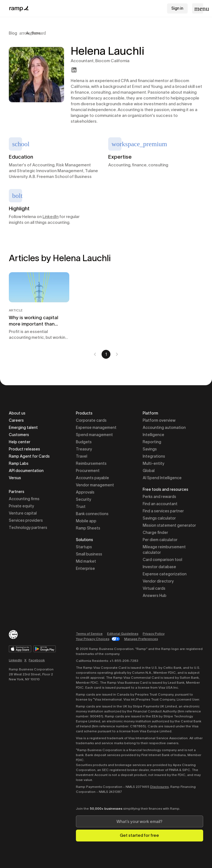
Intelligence (153, 435)
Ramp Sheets (88, 528)
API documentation (26, 471)
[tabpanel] (106, 315)
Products (84, 414)
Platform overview (159, 420)
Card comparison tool (162, 560)
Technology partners (28, 528)
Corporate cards (91, 420)
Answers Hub (155, 596)
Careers (16, 420)
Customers (19, 435)
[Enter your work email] (140, 821)
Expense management (96, 428)
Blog (13, 33)
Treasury (84, 449)
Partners (17, 492)
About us (17, 413)
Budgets (84, 442)
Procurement (88, 471)
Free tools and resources (165, 490)
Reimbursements (91, 463)
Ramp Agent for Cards (29, 456)
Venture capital (23, 513)
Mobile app (86, 521)
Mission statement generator (169, 525)
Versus (15, 478)
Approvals (85, 492)
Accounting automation (164, 428)
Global (149, 471)
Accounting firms (24, 499)
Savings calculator (159, 518)
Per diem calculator (160, 540)
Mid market (86, 561)
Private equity (21, 506)
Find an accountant (160, 504)
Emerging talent (23, 428)
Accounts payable (92, 478)
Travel (82, 456)
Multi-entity (153, 463)
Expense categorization (165, 574)
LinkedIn (51, 217)
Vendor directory (158, 581)
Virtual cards (154, 588)
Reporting (152, 442)
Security (84, 499)
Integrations (154, 456)
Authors (33, 33)
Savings (150, 449)
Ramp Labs (19, 463)
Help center (20, 442)
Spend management (94, 435)
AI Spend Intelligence (162, 478)
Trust (81, 507)
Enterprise (85, 568)
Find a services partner (163, 511)
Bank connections (92, 514)
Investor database (159, 567)
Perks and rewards (159, 497)
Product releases (24, 449)
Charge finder (155, 533)
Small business (89, 554)
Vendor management (95, 485)
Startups (84, 547)
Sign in (177, 8)
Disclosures (159, 787)
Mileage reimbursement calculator (164, 550)
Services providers (26, 520)
